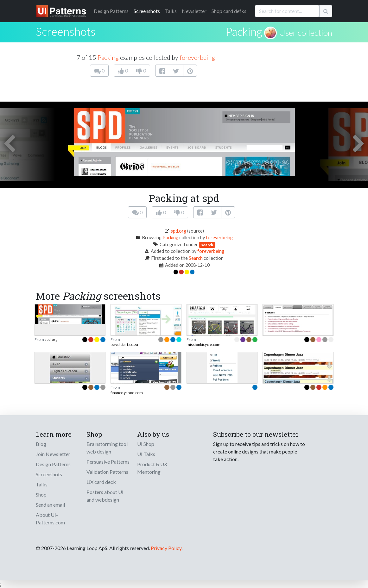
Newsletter (194, 11)
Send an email (50, 505)
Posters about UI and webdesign (105, 496)
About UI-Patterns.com (50, 519)
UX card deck (101, 482)
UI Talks (146, 454)
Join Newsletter (53, 454)
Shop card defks (229, 11)
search (207, 245)
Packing (244, 31)
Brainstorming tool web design (107, 448)
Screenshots (147, 11)
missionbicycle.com (203, 344)
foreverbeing (197, 57)
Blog (41, 444)
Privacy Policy (166, 548)
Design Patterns (53, 464)
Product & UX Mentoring (152, 468)
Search (196, 258)
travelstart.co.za (124, 344)
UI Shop (146, 444)
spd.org (178, 231)
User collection (306, 33)
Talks (171, 11)
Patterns (111, 11)
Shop (41, 494)
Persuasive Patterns (108, 462)
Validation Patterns (107, 472)
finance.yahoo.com (127, 393)
